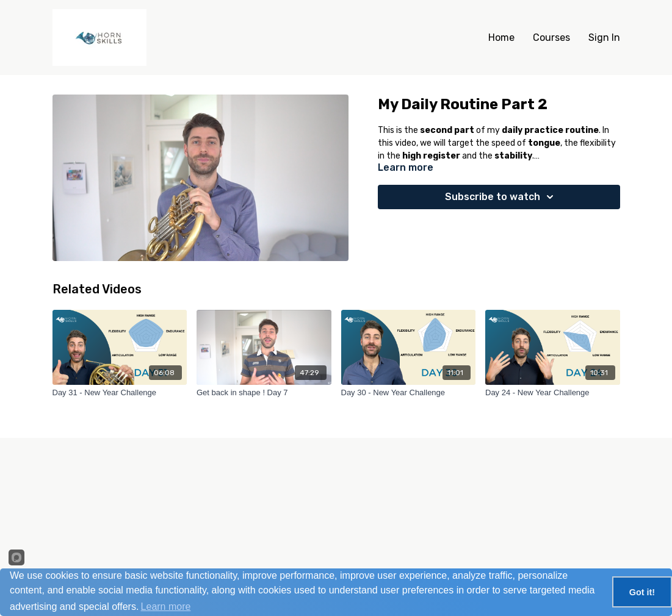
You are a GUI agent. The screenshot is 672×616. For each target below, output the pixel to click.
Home (501, 38)
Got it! (642, 592)
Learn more (166, 607)
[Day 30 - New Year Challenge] (409, 393)
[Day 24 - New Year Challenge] (553, 393)
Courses (551, 38)
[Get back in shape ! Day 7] (264, 393)
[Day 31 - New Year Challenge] (120, 393)
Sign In (604, 38)
